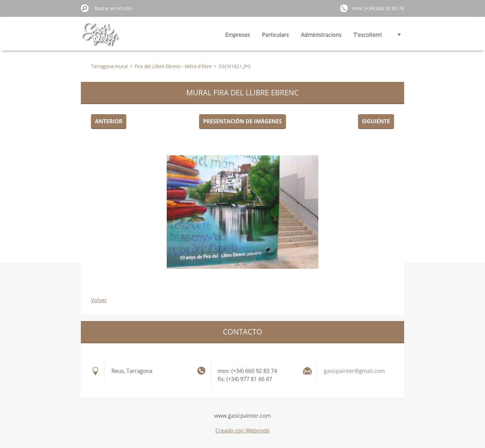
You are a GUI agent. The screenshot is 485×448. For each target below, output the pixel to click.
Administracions (321, 35)
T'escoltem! (368, 35)
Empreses (238, 35)
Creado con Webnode (242, 430)
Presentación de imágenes (243, 121)
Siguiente (376, 121)
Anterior (109, 121)
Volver (99, 300)
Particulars (275, 35)
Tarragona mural (109, 66)
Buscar (85, 8)
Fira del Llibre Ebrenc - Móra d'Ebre (173, 66)
